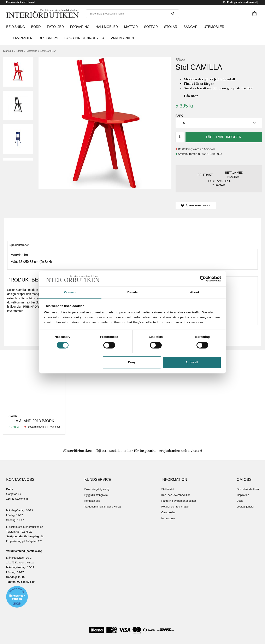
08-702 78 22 (24, 532)
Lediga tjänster (245, 507)
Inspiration (243, 495)
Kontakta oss (92, 501)
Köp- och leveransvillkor (176, 495)
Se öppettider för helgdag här (25, 536)
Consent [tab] (70, 292)
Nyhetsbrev (168, 518)
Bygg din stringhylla (96, 495)
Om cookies (168, 512)
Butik (240, 501)
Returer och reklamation (176, 507)
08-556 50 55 (25, 582)
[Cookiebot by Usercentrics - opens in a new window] (203, 279)
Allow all (192, 362)
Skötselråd (168, 489)
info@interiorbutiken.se (29, 527)
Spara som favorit (196, 205)
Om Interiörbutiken (248, 489)
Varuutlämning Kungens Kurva (103, 507)
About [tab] (195, 292)
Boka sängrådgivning (97, 489)
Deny (132, 362)
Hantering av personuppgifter (179, 501)
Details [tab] (132, 292)
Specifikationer (19, 245)
